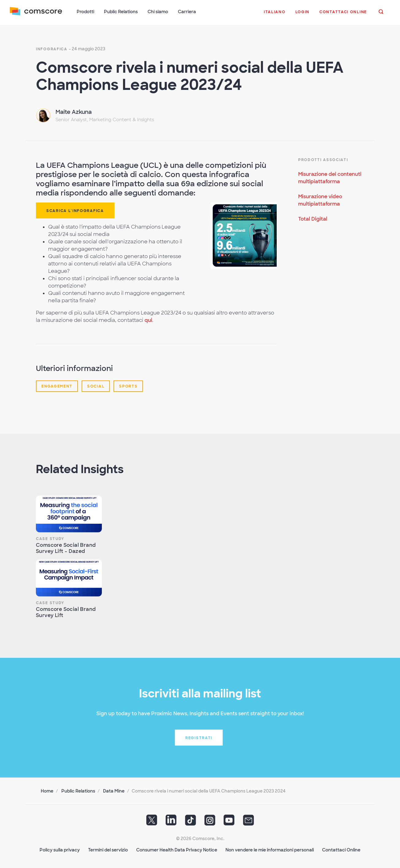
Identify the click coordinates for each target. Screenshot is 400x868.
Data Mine (114, 791)
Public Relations (78, 791)
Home (47, 791)
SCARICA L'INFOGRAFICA (75, 211)
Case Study (50, 539)
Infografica (52, 49)
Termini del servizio (108, 850)
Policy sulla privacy (60, 850)
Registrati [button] (199, 738)
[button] (275, 15)
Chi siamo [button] (158, 12)
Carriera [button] (187, 12)
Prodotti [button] (85, 12)
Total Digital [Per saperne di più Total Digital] (313, 219)
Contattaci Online (341, 850)
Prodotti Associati (323, 160)
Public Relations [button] (121, 12)
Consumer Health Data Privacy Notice (177, 850)
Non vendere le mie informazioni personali (270, 850)
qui (148, 320)
